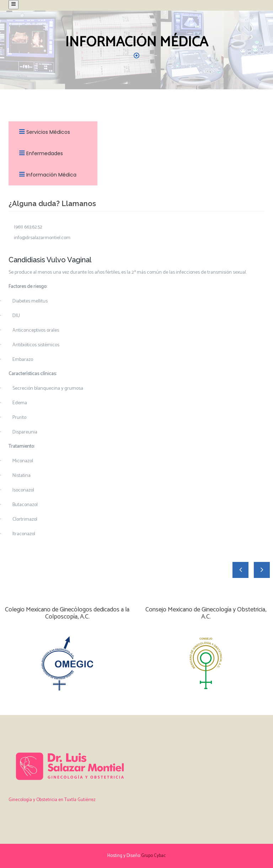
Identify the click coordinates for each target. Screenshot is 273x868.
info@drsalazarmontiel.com (42, 238)
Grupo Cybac (153, 856)
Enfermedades (39, 153)
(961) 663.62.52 (28, 227)
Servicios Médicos (43, 132)
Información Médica (46, 175)
